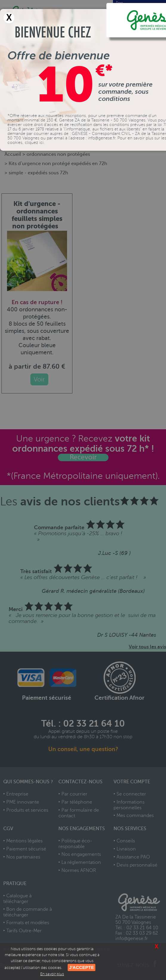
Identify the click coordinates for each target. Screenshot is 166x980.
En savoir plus (52, 974)
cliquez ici (34, 143)
